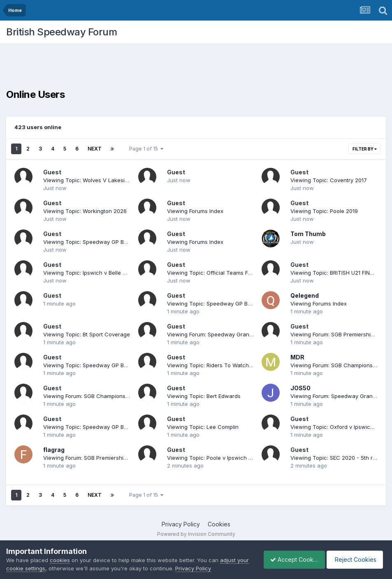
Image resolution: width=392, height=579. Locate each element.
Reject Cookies (356, 559)
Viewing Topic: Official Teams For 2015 (217, 273)
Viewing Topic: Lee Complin (203, 427)
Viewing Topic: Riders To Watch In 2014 (218, 365)
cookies (60, 560)
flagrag (54, 450)
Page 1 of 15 (146, 149)
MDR (297, 357)
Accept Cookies (290, 559)
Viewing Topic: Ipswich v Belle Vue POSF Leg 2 (104, 273)
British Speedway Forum (61, 32)
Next (95, 149)
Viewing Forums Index (195, 211)
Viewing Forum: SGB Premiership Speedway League (110, 458)
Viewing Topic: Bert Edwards (204, 396)
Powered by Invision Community (196, 534)
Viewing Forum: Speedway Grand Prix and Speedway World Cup (250, 334)
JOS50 (300, 388)
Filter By (365, 149)
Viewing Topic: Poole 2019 (324, 211)
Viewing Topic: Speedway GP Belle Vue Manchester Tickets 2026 (128, 242)
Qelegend (305, 295)
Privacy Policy (181, 524)
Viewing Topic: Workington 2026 (85, 211)
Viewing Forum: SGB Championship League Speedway (113, 396)
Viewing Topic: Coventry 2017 (329, 180)
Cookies (219, 524)
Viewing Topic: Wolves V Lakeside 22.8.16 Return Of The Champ (126, 180)
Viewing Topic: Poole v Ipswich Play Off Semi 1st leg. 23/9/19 (245, 458)
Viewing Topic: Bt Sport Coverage (87, 334)
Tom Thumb (308, 234)
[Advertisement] (196, 68)
